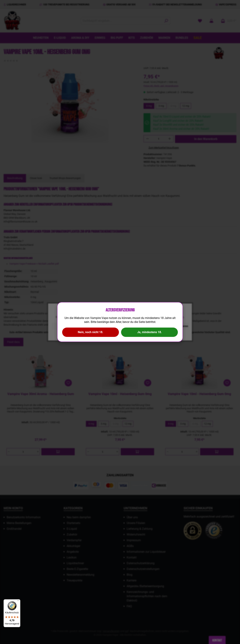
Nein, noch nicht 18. (91, 332)
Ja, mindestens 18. (150, 332)
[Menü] (18, 601)
